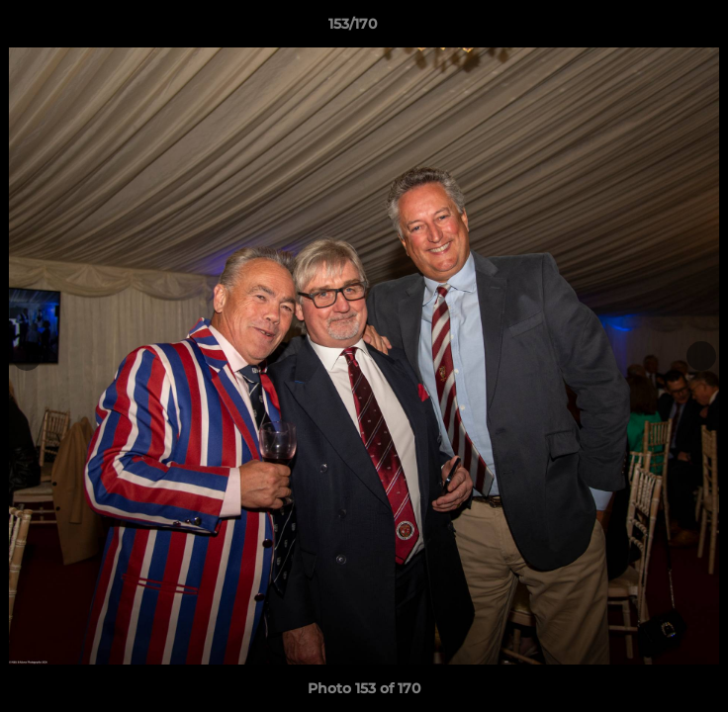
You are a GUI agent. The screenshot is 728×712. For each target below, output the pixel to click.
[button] (657, 29)
